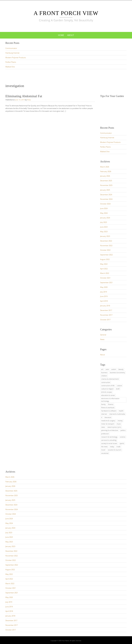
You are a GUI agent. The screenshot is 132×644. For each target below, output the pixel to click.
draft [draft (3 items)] (118, 389)
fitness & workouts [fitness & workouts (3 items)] (108, 408)
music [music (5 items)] (119, 424)
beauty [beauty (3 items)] (121, 369)
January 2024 (105, 218)
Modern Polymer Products (16, 58)
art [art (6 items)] (102, 369)
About (71, 35)
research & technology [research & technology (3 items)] (109, 437)
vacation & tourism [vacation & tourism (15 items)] (115, 450)
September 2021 (106, 283)
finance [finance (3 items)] (111, 404)
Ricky (29, 100)
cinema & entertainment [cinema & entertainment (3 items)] (110, 379)
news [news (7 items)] (103, 427)
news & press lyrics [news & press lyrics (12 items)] (114, 427)
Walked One (10, 67)
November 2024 (106, 199)
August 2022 (105, 259)
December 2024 (106, 195)
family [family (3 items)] (103, 404)
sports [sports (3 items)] (122, 443)
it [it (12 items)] (102, 417)
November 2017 (106, 315)
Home (61, 35)
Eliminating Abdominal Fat (24, 96)
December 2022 (106, 241)
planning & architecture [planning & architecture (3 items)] (110, 430)
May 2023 (104, 232)
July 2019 (104, 292)
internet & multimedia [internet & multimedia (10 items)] (117, 414)
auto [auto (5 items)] (107, 369)
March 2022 (105, 273)
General (103, 335)
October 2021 (105, 278)
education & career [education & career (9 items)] (108, 395)
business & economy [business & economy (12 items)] (117, 372)
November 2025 (106, 185)
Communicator (11, 48)
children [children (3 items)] (104, 376)
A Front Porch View (66, 13)
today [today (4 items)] (112, 447)
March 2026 (105, 167)
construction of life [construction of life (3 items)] (108, 386)
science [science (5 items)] (123, 437)
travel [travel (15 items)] (103, 450)
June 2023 (104, 227)
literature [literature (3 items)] (108, 417)
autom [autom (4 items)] (114, 369)
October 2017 (105, 320)
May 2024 (104, 213)
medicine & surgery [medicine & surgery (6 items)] (108, 421)
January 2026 (105, 176)
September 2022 (106, 255)
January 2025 (105, 190)
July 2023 (104, 222)
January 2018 (105, 306)
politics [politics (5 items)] (123, 430)
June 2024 (104, 208)
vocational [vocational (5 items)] (105, 453)
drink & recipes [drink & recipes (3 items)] (107, 392)
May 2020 (104, 287)
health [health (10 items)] (121, 411)
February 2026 (106, 171)
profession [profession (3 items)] (105, 434)
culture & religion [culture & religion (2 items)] (107, 389)
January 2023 (105, 236)
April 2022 (104, 269)
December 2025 (106, 181)
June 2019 (104, 296)
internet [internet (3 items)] (104, 414)
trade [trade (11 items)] (118, 447)
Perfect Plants (11, 62)
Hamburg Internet (12, 53)
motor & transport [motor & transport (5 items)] (108, 424)
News (102, 339)
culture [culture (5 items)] (119, 386)
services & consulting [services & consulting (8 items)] (109, 440)
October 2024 (105, 204)
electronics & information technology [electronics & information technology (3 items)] (110, 400)
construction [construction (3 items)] (106, 382)
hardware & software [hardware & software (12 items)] (109, 411)
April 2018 (104, 301)
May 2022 (104, 264)
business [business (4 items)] (104, 372)
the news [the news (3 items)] (104, 447)
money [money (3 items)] (120, 421)
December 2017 (106, 310)
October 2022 (105, 250)
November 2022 (106, 246)
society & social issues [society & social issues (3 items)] (109, 443)
